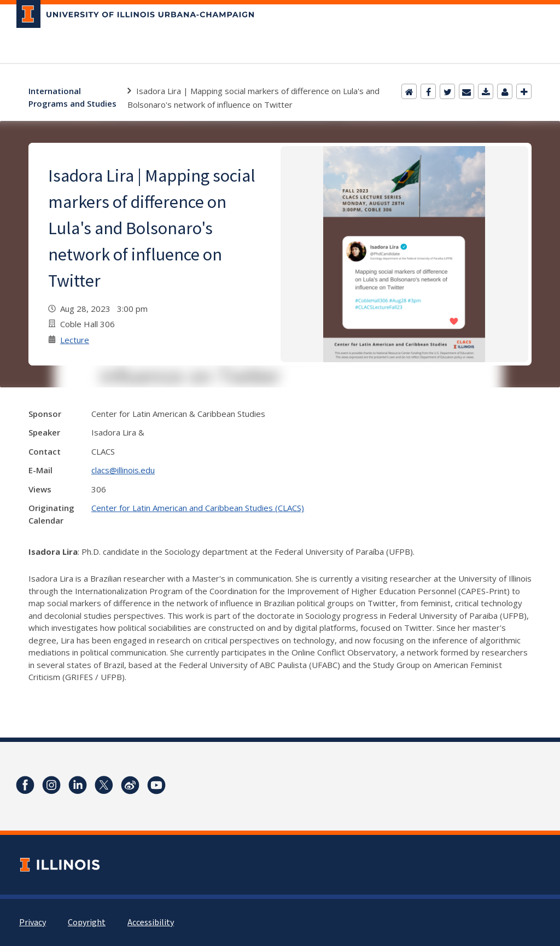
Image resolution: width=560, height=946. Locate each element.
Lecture (75, 340)
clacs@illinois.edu (123, 470)
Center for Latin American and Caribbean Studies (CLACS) (198, 508)
